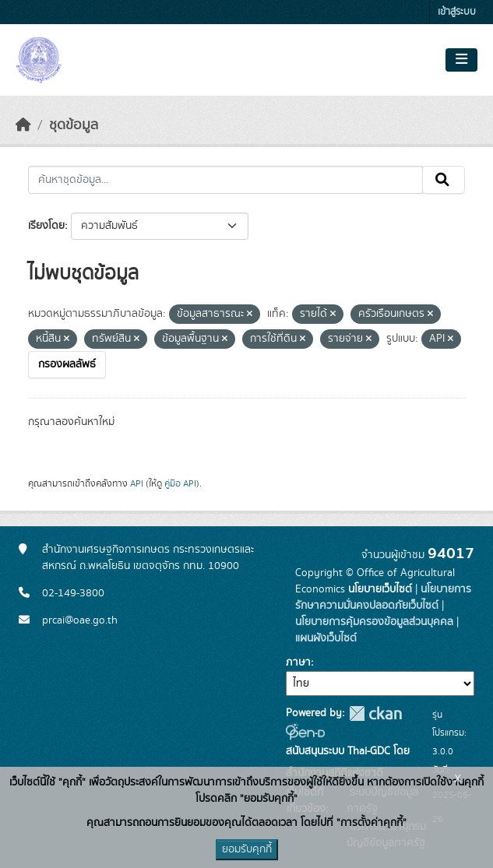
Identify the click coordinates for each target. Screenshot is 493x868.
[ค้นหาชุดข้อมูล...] (225, 180)
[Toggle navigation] (461, 60)
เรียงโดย (46, 226)
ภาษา (298, 662)
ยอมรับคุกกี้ (247, 849)
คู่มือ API (180, 483)
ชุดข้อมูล (74, 125)
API (137, 483)
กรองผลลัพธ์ (67, 364)
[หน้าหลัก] (23, 125)
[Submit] (444, 180)
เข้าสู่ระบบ (457, 12)
